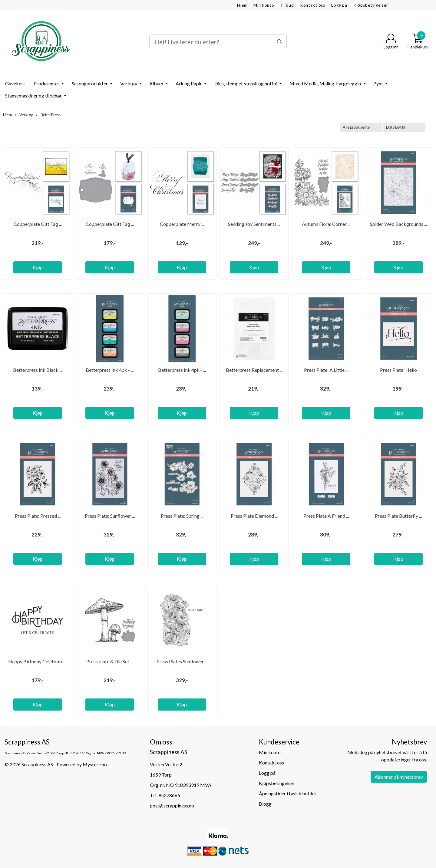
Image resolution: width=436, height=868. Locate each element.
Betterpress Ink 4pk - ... (110, 370)
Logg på (339, 5)
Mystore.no (95, 764)
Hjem (242, 5)
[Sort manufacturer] (361, 127)
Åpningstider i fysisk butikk (287, 793)
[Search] (218, 42)
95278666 (169, 795)
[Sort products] (404, 127)
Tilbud (287, 5)
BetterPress (48, 115)
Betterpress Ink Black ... (38, 370)
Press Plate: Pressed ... (38, 516)
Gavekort (15, 83)
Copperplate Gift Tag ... (38, 224)
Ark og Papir (189, 83)
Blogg (265, 804)
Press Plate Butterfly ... (398, 516)
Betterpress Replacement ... (254, 370)
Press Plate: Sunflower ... (110, 516)
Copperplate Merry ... (182, 224)
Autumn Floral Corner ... (326, 224)
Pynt (379, 83)
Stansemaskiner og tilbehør (34, 96)
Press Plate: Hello (398, 370)
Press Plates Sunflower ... (182, 661)
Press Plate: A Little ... (326, 370)
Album (157, 83)
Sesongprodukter (90, 83)
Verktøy (129, 83)
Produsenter (47, 83)
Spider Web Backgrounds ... (398, 224)
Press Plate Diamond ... (254, 516)
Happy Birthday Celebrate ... (38, 661)
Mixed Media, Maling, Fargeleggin (326, 83)
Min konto (264, 5)
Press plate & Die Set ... (110, 661)
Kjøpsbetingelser (371, 5)
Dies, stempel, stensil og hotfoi (246, 83)
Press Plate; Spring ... (182, 516)
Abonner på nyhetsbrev (399, 777)
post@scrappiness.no (172, 805)
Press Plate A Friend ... (326, 516)
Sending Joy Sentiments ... (254, 224)
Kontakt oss (313, 5)
